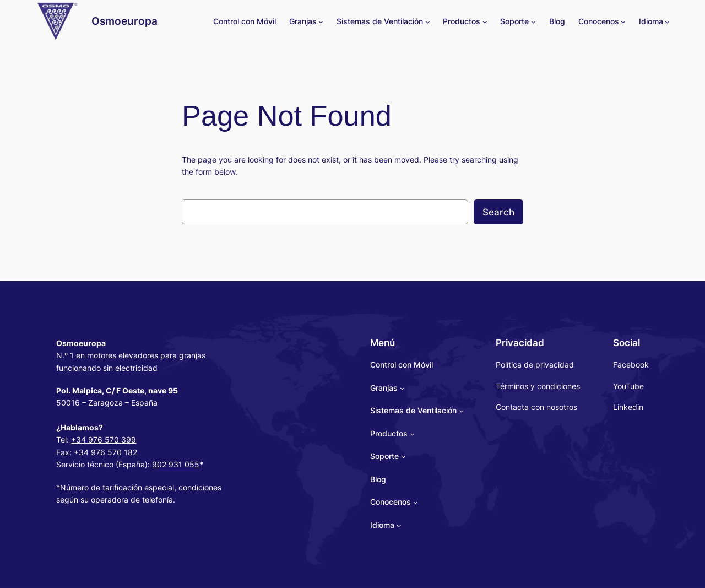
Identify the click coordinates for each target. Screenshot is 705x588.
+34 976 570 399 (104, 439)
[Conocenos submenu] (623, 22)
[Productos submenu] (485, 22)
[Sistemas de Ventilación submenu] (428, 22)
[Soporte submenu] (533, 22)
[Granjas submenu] (321, 22)
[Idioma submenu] (667, 22)
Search (498, 212)
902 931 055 (176, 464)
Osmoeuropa (124, 21)
